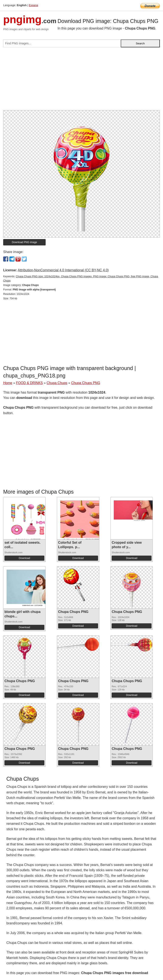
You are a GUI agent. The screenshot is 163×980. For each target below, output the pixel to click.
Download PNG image (25, 242)
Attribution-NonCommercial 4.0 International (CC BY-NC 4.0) (63, 270)
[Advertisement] (81, 80)
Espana (33, 5)
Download (24, 558)
